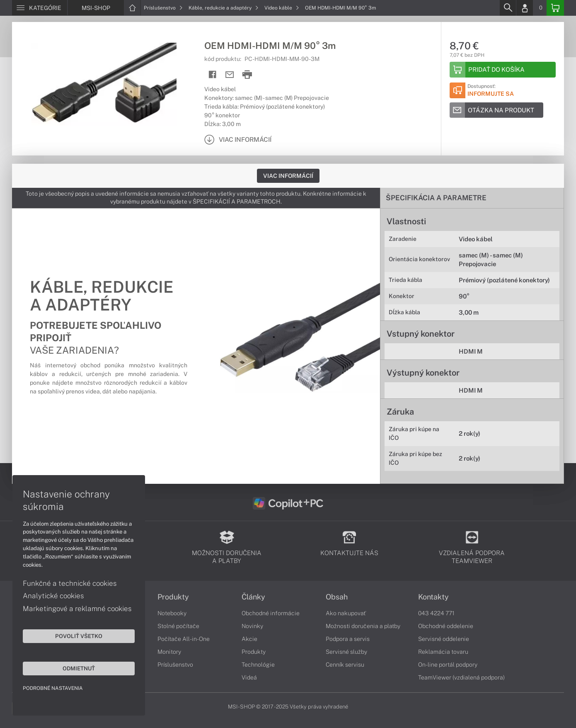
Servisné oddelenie (444, 639)
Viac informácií (288, 176)
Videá (249, 677)
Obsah (337, 597)
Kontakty (433, 597)
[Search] (508, 8)
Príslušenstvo (163, 8)
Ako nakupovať (346, 613)
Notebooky (172, 613)
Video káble (282, 8)
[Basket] (555, 8)
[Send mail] (230, 75)
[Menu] (40, 8)
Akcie (249, 639)
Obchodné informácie (271, 613)
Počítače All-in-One (184, 639)
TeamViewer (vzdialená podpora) (461, 677)
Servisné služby (346, 652)
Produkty (173, 597)
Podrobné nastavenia (53, 688)
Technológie (258, 665)
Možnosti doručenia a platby (363, 626)
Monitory (169, 652)
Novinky (252, 626)
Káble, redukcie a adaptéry (224, 8)
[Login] (525, 8)
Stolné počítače (178, 626)
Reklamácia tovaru (443, 652)
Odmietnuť (79, 668)
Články (253, 597)
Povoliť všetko (79, 636)
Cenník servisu (345, 665)
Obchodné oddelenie (446, 626)
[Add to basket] (503, 70)
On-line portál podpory (448, 665)
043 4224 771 (436, 613)
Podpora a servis (348, 639)
